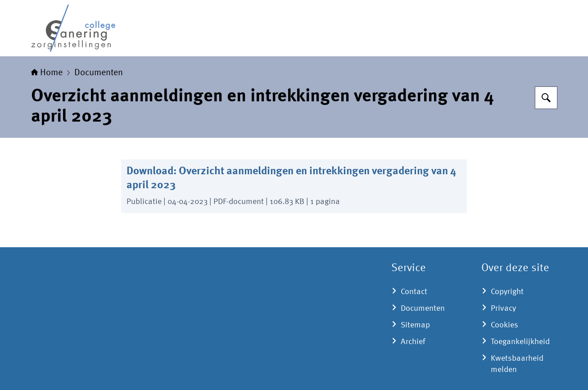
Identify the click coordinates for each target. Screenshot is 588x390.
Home (47, 73)
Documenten (99, 73)
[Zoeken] (546, 98)
